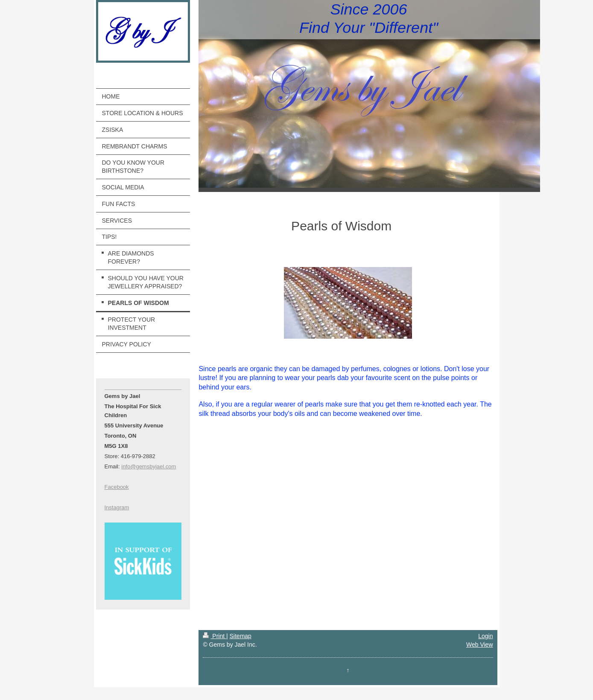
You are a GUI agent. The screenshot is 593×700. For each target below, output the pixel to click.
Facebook (117, 487)
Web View (480, 645)
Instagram (117, 507)
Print (215, 636)
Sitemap (241, 636)
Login (485, 636)
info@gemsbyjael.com (149, 466)
